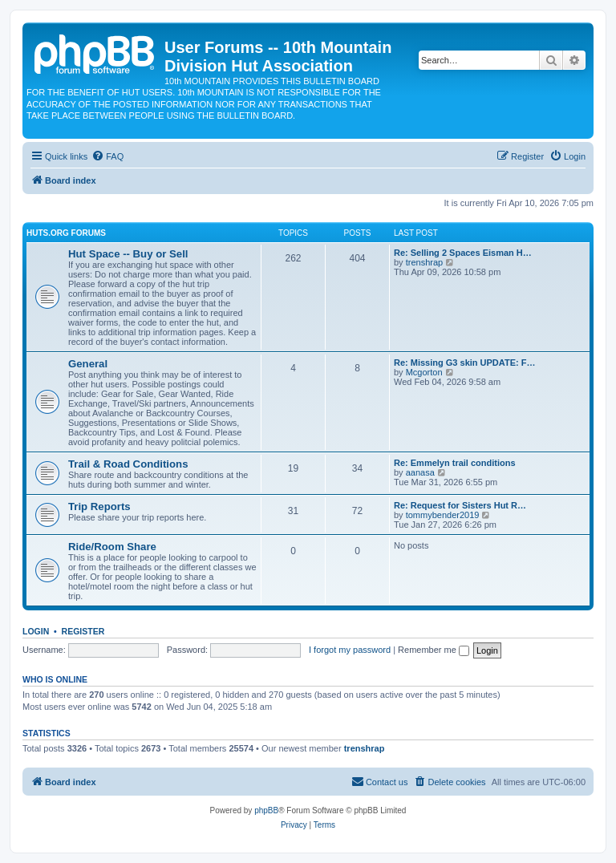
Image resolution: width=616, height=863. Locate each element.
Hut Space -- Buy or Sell (128, 254)
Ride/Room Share (112, 547)
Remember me (434, 650)
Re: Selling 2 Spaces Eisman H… (463, 253)
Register (83, 631)
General (88, 364)
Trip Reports (99, 506)
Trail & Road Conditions (128, 464)
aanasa (420, 472)
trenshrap (424, 262)
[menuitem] (107, 156)
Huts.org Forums (66, 233)
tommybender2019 (443, 515)
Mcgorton (424, 372)
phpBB (266, 810)
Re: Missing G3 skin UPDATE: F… (464, 363)
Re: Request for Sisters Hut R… (460, 505)
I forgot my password (350, 650)
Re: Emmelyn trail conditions (455, 463)
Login (36, 631)
